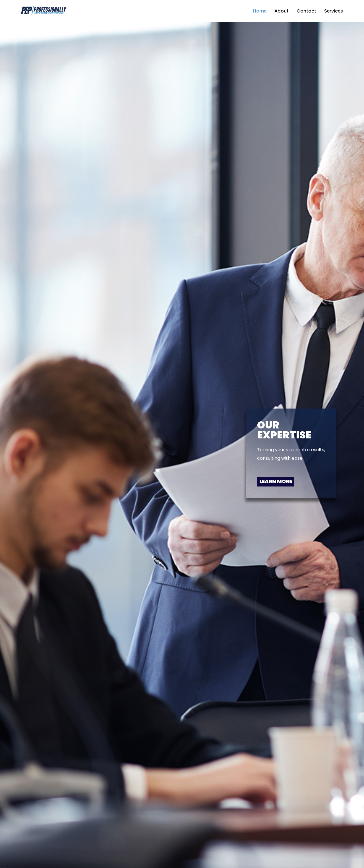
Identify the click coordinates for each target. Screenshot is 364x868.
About (281, 11)
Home (259, 11)
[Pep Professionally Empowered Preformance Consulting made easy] (43, 11)
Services (333, 11)
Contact (306, 11)
